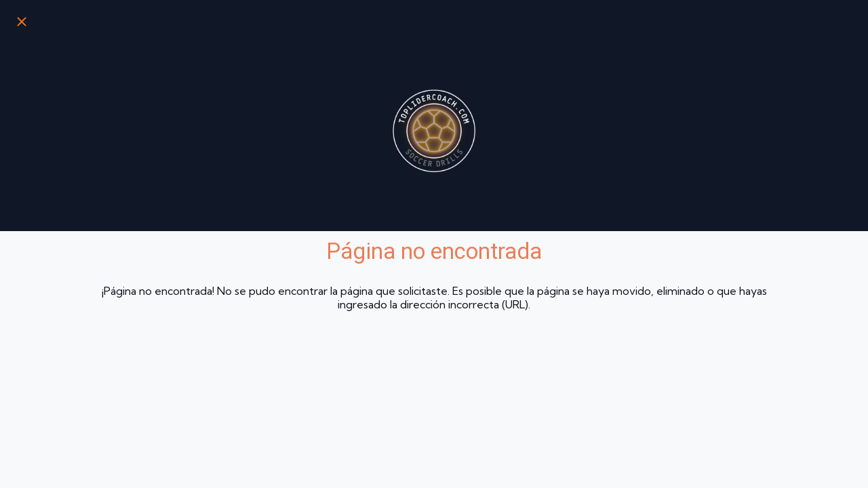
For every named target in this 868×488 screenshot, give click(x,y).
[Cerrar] (22, 22)
